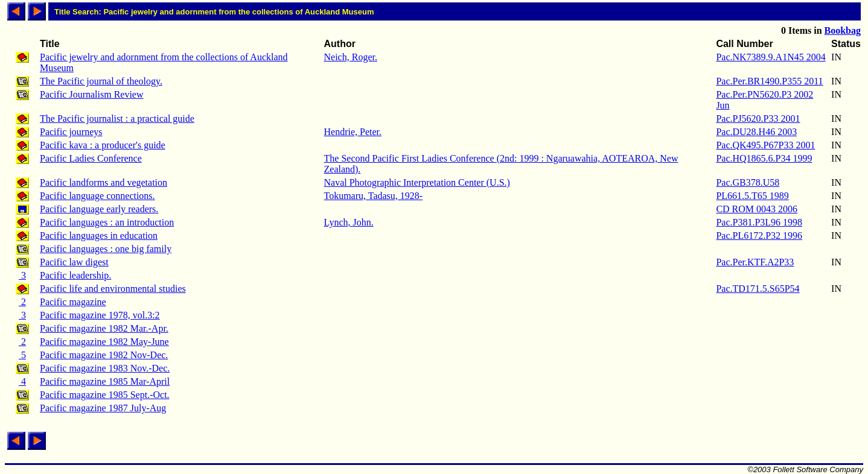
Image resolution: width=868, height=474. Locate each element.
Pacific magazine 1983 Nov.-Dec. (105, 368)
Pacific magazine (73, 302)
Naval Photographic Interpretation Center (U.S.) (417, 182)
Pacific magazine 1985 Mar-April (105, 381)
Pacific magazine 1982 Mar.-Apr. (104, 328)
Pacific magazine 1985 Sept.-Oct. (105, 395)
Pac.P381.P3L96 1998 (759, 222)
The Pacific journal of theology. (101, 81)
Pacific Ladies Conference (91, 158)
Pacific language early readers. (99, 209)
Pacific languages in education (99, 235)
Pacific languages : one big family (106, 249)
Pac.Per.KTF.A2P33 (755, 262)
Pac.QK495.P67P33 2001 (765, 145)
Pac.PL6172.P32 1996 (759, 235)
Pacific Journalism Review (92, 94)
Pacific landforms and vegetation (104, 182)
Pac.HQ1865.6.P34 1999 (764, 158)
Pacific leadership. (75, 275)
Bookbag (843, 30)
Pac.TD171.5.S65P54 (758, 289)
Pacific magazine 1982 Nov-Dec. (104, 355)
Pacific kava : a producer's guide (103, 145)
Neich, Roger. (351, 57)
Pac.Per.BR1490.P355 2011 (769, 81)
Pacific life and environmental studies (113, 289)
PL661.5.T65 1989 (752, 196)
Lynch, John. (349, 222)
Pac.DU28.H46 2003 (756, 132)
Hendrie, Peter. (353, 132)
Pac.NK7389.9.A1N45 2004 (771, 57)
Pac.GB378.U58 (748, 182)
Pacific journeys (71, 132)
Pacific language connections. (97, 196)
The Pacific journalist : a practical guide (117, 118)
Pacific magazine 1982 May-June (104, 342)
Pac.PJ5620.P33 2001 (758, 118)
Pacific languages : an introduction (107, 222)
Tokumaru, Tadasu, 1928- (374, 196)
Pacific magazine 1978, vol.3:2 (100, 315)
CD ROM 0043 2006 (757, 209)
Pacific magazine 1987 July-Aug (103, 408)
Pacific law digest (74, 262)
